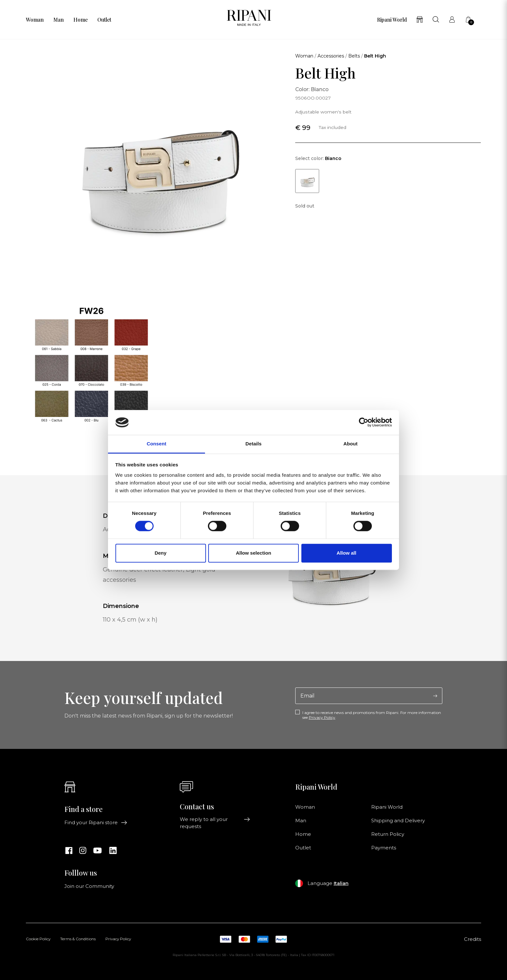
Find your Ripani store (96, 823)
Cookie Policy (38, 939)
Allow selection (253, 553)
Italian (341, 883)
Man (59, 20)
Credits (473, 939)
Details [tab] (253, 444)
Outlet (104, 20)
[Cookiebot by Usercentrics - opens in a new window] (364, 422)
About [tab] (351, 444)
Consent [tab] (157, 444)
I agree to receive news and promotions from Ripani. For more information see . (372, 715)
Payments (384, 848)
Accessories (331, 56)
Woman (35, 20)
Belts (354, 56)
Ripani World (392, 20)
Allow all (346, 553)
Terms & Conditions (78, 939)
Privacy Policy (322, 717)
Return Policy (388, 834)
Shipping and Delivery (398, 821)
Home (81, 20)
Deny (161, 553)
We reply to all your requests (215, 823)
